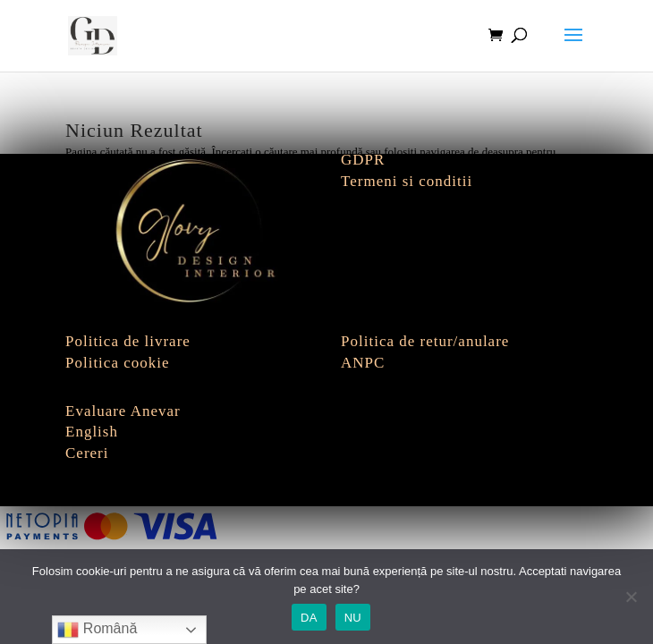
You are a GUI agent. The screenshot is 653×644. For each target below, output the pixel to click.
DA (309, 618)
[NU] (631, 597)
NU (353, 618)
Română (97, 630)
